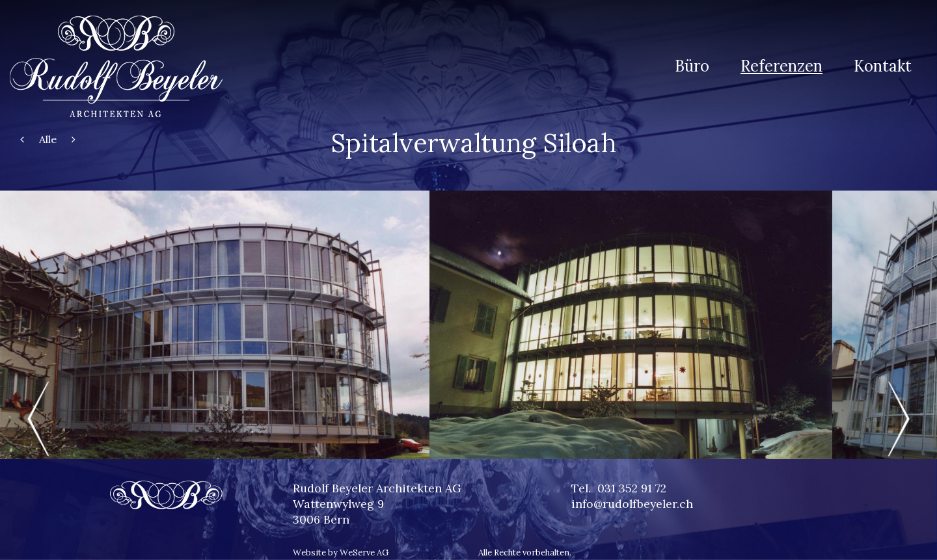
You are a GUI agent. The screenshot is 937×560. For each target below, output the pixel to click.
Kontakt (883, 66)
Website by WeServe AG (341, 553)
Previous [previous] (39, 419)
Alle (48, 139)
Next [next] (898, 419)
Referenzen (781, 66)
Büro (692, 66)
